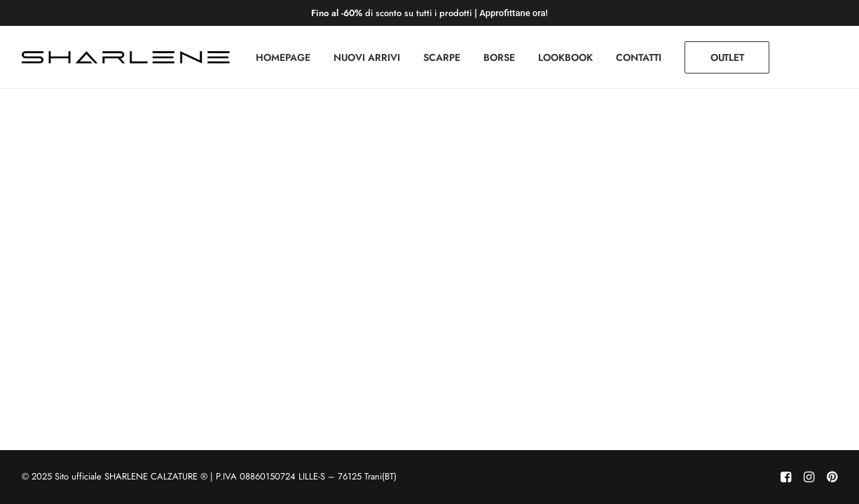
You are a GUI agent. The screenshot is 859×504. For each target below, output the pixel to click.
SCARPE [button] (442, 57)
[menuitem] (283, 57)
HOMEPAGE (283, 57)
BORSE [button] (499, 57)
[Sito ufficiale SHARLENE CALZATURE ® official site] (129, 57)
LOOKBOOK (565, 57)
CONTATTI (639, 57)
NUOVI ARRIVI (367, 57)
